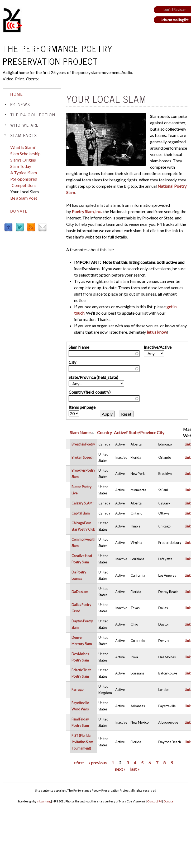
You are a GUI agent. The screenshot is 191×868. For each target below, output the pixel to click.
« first (79, 763)
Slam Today (21, 166)
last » (135, 769)
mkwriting (44, 801)
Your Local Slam (25, 192)
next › (120, 769)
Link (188, 444)
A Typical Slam (24, 173)
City (72, 362)
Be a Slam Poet (24, 198)
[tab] (32, 94)
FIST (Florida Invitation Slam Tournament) (82, 742)
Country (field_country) (90, 392)
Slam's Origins (23, 160)
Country (104, 432)
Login (168, 10)
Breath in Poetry (83, 444)
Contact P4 (154, 801)
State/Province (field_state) (93, 377)
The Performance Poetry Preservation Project (58, 55)
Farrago (77, 690)
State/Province (143, 432)
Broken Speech (82, 457)
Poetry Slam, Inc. (87, 211)
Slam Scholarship (25, 153)
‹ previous (98, 763)
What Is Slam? (23, 147)
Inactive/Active (158, 347)
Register (180, 10)
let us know (157, 332)
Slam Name (79, 347)
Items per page (82, 407)
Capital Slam (81, 513)
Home (17, 94)
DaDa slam (80, 592)
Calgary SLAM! (83, 503)
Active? (121, 432)
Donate (19, 211)
